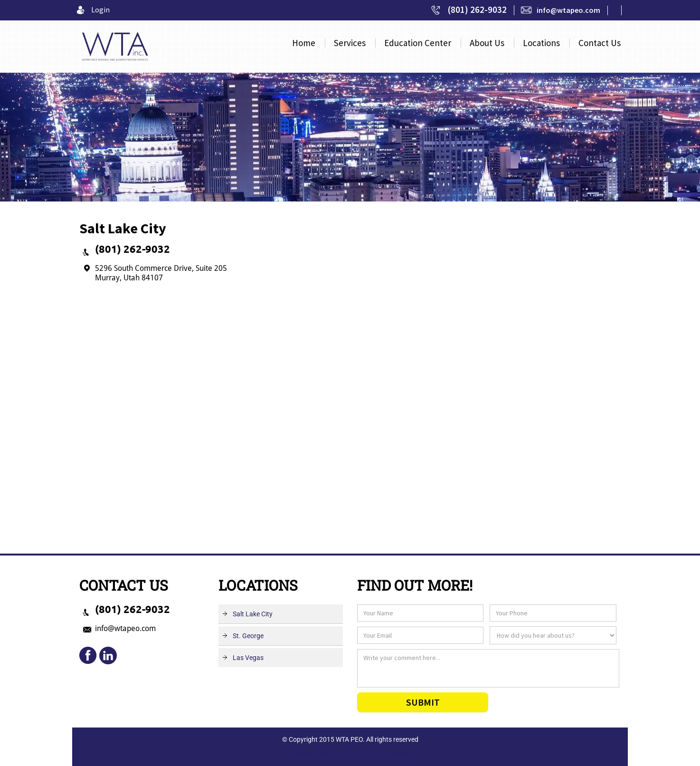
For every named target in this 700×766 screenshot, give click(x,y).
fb (88, 656)
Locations (541, 43)
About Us (487, 43)
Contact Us (600, 43)
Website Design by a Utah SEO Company (350, 754)
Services (350, 43)
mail (108, 656)
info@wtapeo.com (568, 10)
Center (418, 43)
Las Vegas (248, 658)
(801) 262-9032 (477, 10)
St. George (248, 636)
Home (304, 43)
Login (100, 10)
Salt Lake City (253, 614)
